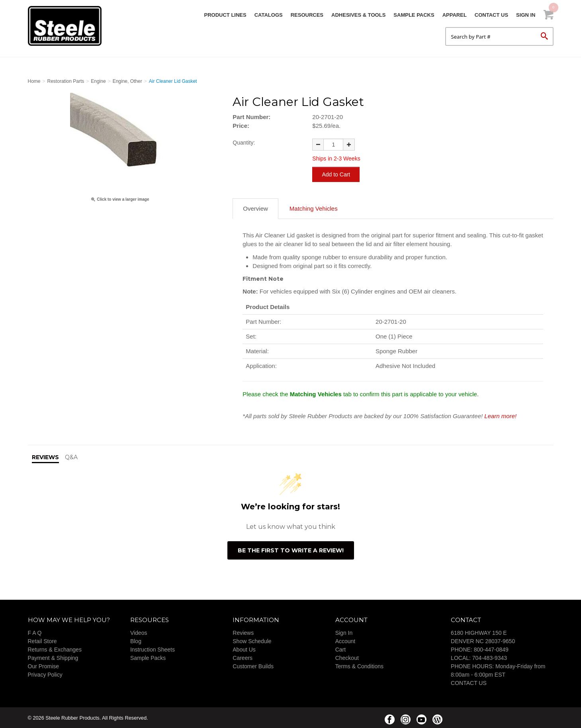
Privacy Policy (45, 674)
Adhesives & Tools (358, 15)
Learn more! (500, 416)
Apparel (455, 15)
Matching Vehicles (314, 208)
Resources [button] (307, 15)
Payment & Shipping (53, 658)
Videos (139, 632)
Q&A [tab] (71, 457)
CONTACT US (469, 683)
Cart (340, 649)
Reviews (243, 632)
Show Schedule (252, 641)
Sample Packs (414, 15)
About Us (244, 649)
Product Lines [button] (225, 15)
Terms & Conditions (359, 666)
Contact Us (491, 15)
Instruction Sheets (153, 649)
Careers (243, 658)
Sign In (526, 15)
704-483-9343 (490, 658)
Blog (136, 641)
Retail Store (42, 641)
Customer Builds (253, 666)
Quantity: (244, 143)
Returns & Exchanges (55, 649)
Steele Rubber (68, 26)
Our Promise (44, 666)
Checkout (347, 658)
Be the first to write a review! (291, 550)
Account (345, 641)
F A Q (35, 632)
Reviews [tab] (45, 457)
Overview (255, 208)
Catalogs (269, 15)
